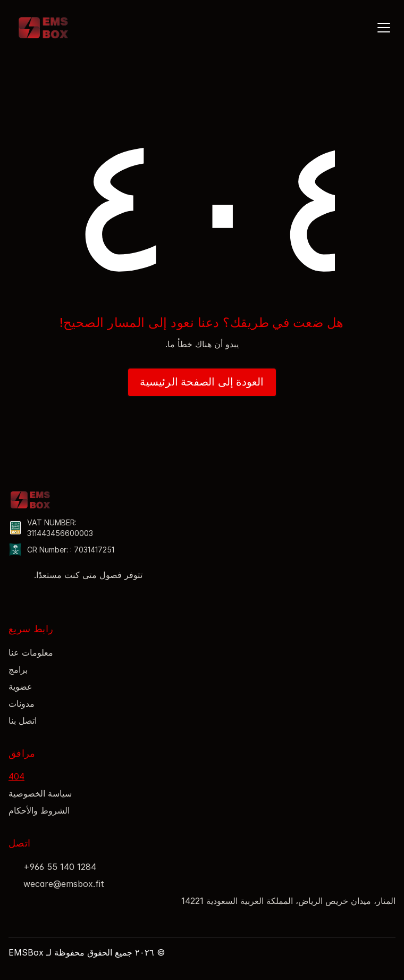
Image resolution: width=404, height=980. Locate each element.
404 (16, 776)
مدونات (22, 703)
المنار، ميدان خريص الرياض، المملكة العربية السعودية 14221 (288, 901)
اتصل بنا (23, 721)
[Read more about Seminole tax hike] (14, 597)
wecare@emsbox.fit (64, 884)
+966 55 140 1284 (60, 867)
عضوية (20, 686)
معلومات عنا (31, 652)
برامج (18, 669)
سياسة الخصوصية (40, 793)
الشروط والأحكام (39, 810)
